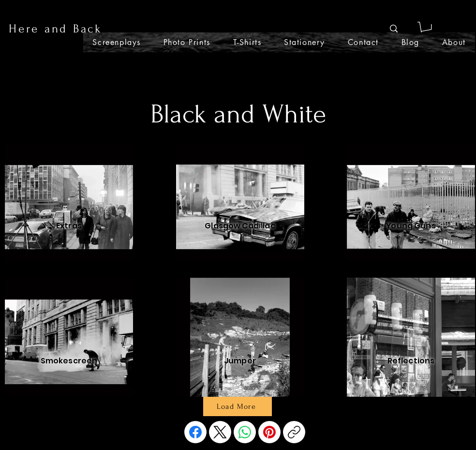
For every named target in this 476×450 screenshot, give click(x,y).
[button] (426, 29)
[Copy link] (294, 432)
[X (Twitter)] (220, 432)
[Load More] (238, 406)
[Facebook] (195, 432)
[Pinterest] (269, 432)
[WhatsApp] (245, 432)
